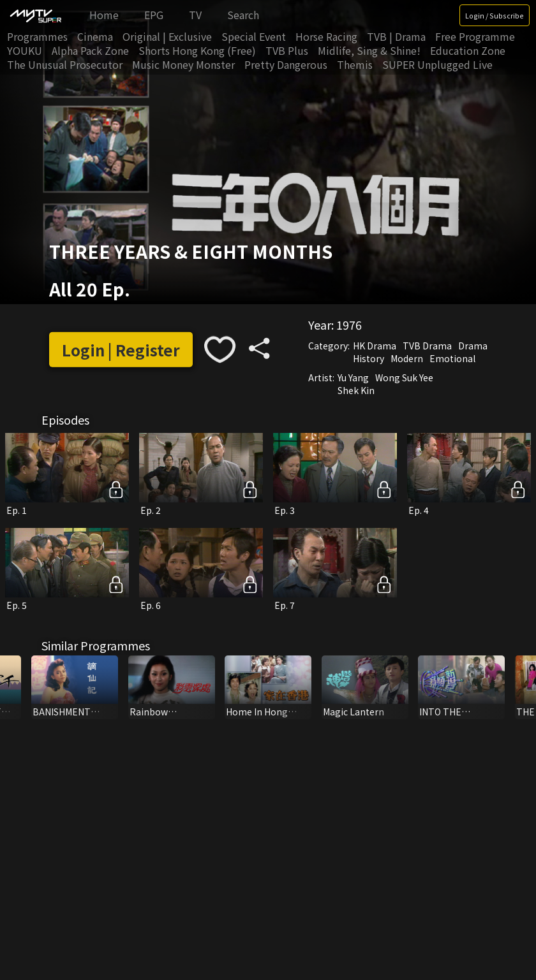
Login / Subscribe (495, 15)
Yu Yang (353, 377)
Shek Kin (356, 390)
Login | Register (121, 349)
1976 (349, 325)
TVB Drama (427, 346)
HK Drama (375, 346)
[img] (35, 15)
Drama (473, 346)
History (368, 358)
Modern (407, 358)
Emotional (452, 358)
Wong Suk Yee (404, 377)
